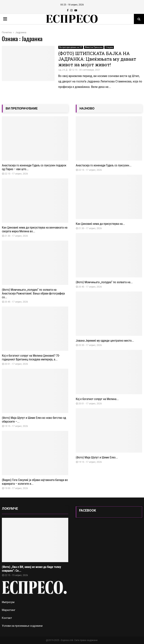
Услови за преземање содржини (22, 626)
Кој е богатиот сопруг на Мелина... (97, 399)
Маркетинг (9, 610)
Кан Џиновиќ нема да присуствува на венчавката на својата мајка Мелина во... (35, 229)
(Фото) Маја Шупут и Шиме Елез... (97, 457)
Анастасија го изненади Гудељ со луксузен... (104, 165)
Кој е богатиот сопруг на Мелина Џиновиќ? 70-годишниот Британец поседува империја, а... (31, 357)
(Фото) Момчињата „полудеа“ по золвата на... (104, 282)
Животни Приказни (94, 47)
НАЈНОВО (87, 108)
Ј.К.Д (64, 70)
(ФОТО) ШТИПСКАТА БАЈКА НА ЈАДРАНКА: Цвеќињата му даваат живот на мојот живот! (97, 59)
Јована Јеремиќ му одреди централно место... (105, 341)
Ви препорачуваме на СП (71, 47)
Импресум (8, 602)
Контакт (7, 618)
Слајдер (109, 47)
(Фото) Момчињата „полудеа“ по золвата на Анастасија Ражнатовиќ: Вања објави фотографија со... (33, 293)
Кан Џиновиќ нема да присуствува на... (100, 224)
